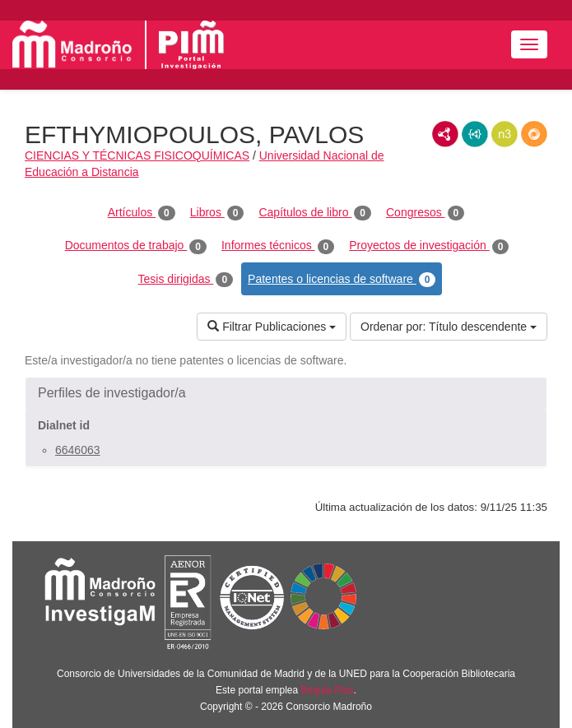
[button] (286, 393)
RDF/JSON (534, 134)
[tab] (286, 393)
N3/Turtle (505, 134)
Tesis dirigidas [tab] (186, 280)
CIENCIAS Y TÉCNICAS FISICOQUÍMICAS (137, 155)
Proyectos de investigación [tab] (429, 246)
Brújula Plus (328, 690)
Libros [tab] (217, 213)
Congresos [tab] (425, 213)
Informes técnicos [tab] (278, 246)
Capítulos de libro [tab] (315, 213)
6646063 (78, 450)
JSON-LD (475, 134)
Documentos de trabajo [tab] (136, 246)
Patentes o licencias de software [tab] (342, 280)
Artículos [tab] (142, 213)
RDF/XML (445, 134)
